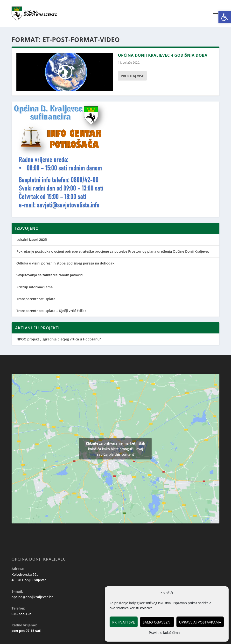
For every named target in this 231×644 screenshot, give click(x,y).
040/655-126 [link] (21, 614)
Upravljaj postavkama (200, 622)
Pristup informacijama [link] (35, 287)
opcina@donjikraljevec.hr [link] (32, 597)
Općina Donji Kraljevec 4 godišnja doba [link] (163, 55)
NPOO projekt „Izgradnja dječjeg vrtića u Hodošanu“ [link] (59, 339)
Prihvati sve (124, 622)
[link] (225, 17)
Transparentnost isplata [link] (36, 299)
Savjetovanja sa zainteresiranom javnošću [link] (50, 275)
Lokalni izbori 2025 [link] (32, 240)
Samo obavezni (157, 622)
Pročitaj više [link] (132, 76)
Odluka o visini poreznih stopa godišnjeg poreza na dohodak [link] (65, 263)
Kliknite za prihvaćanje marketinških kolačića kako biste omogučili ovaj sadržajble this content (116, 449)
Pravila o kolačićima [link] (164, 633)
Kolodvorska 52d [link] (25, 574)
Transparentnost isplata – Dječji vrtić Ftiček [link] (51, 311)
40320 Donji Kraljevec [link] (29, 580)
